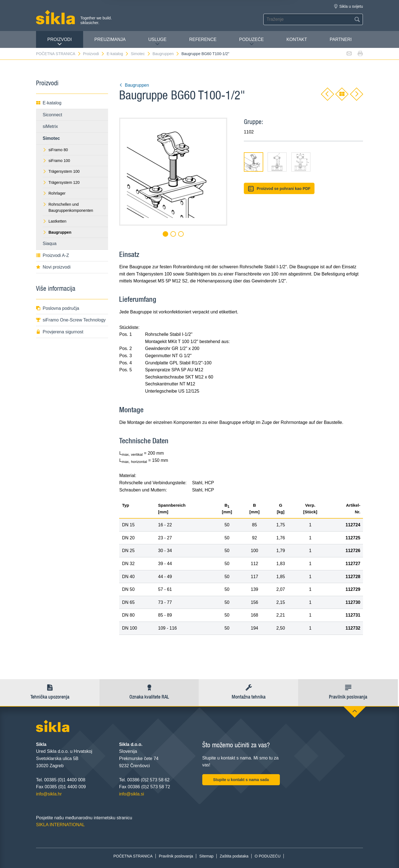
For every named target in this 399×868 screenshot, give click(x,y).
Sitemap (206, 856)
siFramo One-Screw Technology (71, 320)
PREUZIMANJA (110, 39)
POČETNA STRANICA (59, 54)
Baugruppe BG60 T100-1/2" (205, 54)
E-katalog (118, 54)
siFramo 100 (56, 161)
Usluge (157, 42)
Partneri (341, 39)
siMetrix (50, 126)
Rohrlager (54, 193)
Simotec (141, 54)
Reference (203, 39)
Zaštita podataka (234, 856)
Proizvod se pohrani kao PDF (279, 189)
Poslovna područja (58, 308)
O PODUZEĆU (268, 856)
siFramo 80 (55, 150)
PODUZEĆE (251, 42)
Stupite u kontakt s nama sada (241, 780)
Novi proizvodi (53, 267)
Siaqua (50, 244)
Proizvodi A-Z (53, 255)
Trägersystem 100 (61, 171)
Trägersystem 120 (61, 182)
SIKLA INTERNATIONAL (60, 825)
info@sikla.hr (49, 794)
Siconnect (52, 115)
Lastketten (55, 221)
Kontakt (297, 39)
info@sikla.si (132, 794)
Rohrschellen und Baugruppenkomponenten (68, 207)
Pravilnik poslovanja (176, 856)
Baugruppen (166, 54)
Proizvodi (60, 42)
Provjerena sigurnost (60, 332)
